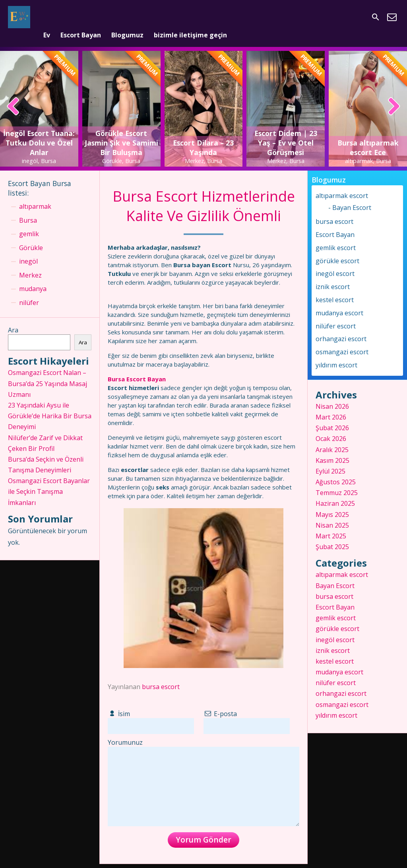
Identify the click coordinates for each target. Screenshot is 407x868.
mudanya (33, 276)
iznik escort (333, 274)
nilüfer (29, 290)
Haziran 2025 (335, 491)
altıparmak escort (342, 183)
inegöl (28, 249)
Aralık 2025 (332, 437)
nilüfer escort (336, 313)
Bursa (28, 208)
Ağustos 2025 (336, 470)
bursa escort (161, 674)
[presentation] (13, 95)
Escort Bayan (81, 17)
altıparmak (35, 194)
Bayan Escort (352, 195)
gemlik (29, 221)
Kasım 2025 (332, 448)
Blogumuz (127, 17)
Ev (47, 17)
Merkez (30, 262)
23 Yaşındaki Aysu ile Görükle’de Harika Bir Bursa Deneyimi (50, 403)
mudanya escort (339, 300)
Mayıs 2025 (332, 502)
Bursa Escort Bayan (137, 367)
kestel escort (335, 287)
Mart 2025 (331, 523)
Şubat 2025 (332, 534)
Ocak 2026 (331, 426)
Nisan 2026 (332, 394)
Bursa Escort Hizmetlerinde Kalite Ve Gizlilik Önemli (204, 194)
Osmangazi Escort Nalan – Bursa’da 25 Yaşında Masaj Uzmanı (47, 371)
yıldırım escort (336, 352)
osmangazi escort (342, 340)
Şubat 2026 (332, 416)
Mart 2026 (331, 404)
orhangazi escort (341, 326)
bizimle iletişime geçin (190, 17)
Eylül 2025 (330, 458)
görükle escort (337, 248)
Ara (13, 318)
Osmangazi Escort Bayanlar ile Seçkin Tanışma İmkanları (49, 479)
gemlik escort (336, 235)
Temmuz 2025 (337, 480)
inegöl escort (335, 261)
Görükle (31, 235)
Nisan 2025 (332, 513)
